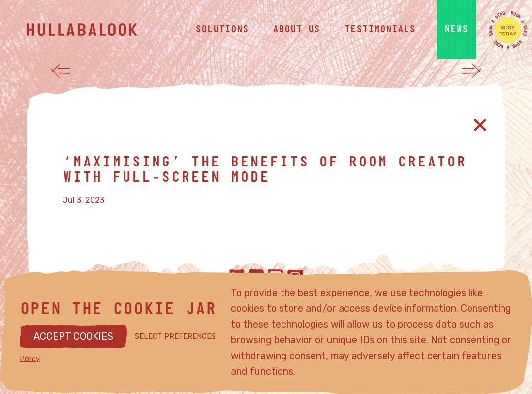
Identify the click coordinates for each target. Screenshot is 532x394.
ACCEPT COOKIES (73, 336)
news (456, 30)
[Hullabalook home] (100, 30)
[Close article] (480, 125)
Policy (30, 359)
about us (296, 30)
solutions (222, 30)
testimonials (380, 30)
